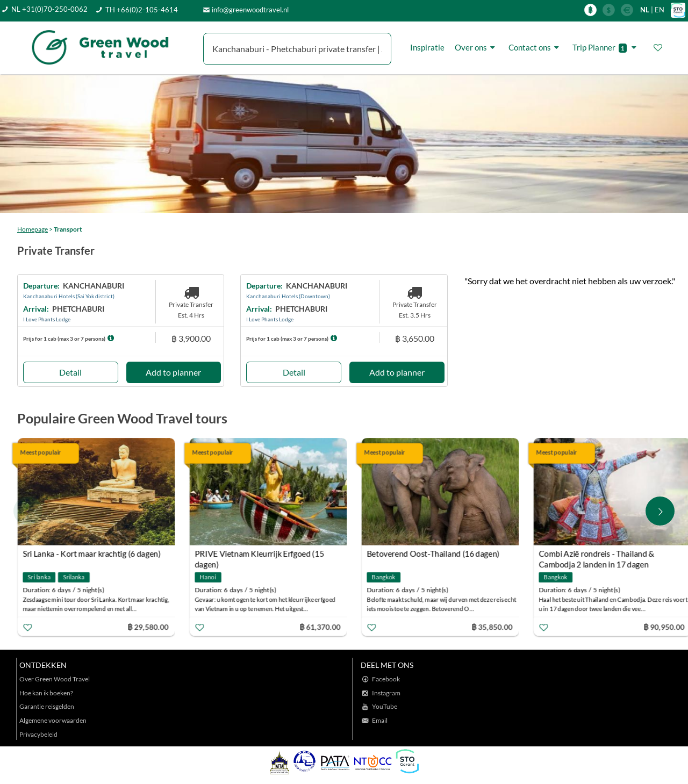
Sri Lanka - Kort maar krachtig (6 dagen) (92, 553)
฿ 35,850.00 (492, 626)
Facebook (386, 679)
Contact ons (535, 47)
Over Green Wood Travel (55, 679)
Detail (70, 372)
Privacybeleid (38, 734)
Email (380, 720)
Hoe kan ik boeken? (46, 693)
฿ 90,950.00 (664, 626)
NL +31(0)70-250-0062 (49, 9)
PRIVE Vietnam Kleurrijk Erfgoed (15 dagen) (260, 555)
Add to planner (173, 372)
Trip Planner (606, 48)
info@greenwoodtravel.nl (250, 10)
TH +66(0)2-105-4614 (142, 10)
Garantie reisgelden (47, 706)
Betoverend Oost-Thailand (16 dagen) (433, 553)
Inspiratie (427, 47)
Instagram (386, 693)
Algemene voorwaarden (53, 720)
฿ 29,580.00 (148, 626)
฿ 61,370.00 (320, 626)
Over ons (476, 47)
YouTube (385, 706)
